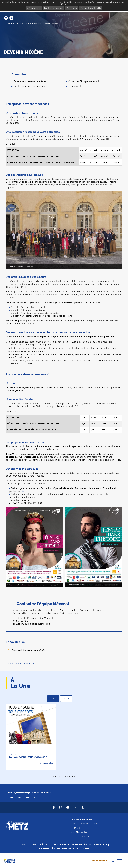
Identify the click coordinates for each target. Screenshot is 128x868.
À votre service (98, 861)
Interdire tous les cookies (54, 8)
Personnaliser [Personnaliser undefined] (72, 8)
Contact (26, 845)
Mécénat (38, 23)
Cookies (85, 849)
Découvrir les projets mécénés (29, 650)
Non (19, 798)
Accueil (7, 23)
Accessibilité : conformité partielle (58, 849)
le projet (20, 321)
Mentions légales (81, 845)
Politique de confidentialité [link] (91, 8)
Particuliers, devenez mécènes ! (31, 86)
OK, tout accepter (34, 8)
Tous (55, 698)
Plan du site (100, 845)
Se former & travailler (22, 23)
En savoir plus (76, 86)
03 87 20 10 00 (82, 836)
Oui (34, 798)
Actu (68, 698)
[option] (31, 737)
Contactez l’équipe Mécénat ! (84, 81)
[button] (6, 18)
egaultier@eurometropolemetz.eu (31, 624)
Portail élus (40, 845)
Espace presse (61, 845)
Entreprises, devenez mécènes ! (31, 81)
